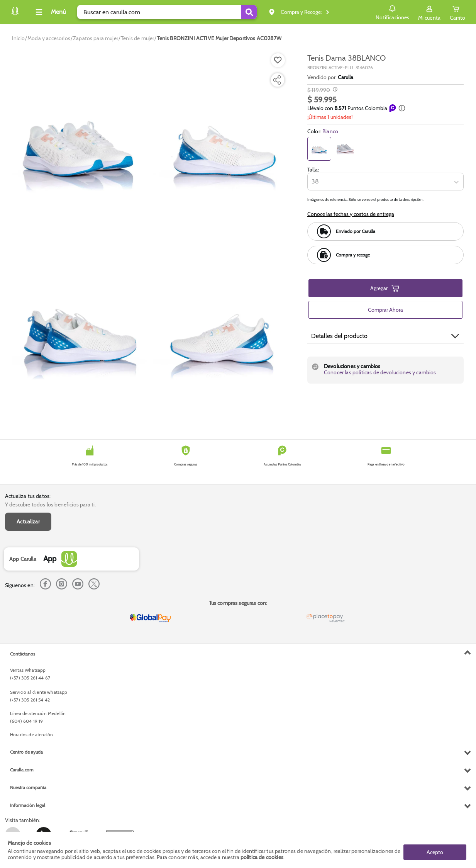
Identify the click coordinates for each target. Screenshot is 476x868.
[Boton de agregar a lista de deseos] (278, 60)
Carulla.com (22, 770)
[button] (402, 108)
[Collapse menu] (49, 12)
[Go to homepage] (18, 38)
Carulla (346, 77)
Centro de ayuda (26, 752)
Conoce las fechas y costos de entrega (351, 214)
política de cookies (262, 857)
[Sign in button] (429, 12)
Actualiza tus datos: (28, 496)
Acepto (435, 850)
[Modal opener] (334, 90)
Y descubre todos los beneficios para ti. (50, 504)
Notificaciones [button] (392, 12)
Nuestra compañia (28, 787)
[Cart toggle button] (457, 12)
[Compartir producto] (277, 80)
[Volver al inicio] (15, 14)
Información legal (28, 805)
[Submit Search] (249, 12)
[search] (167, 12)
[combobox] (312, 182)
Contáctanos (23, 654)
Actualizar (28, 521)
